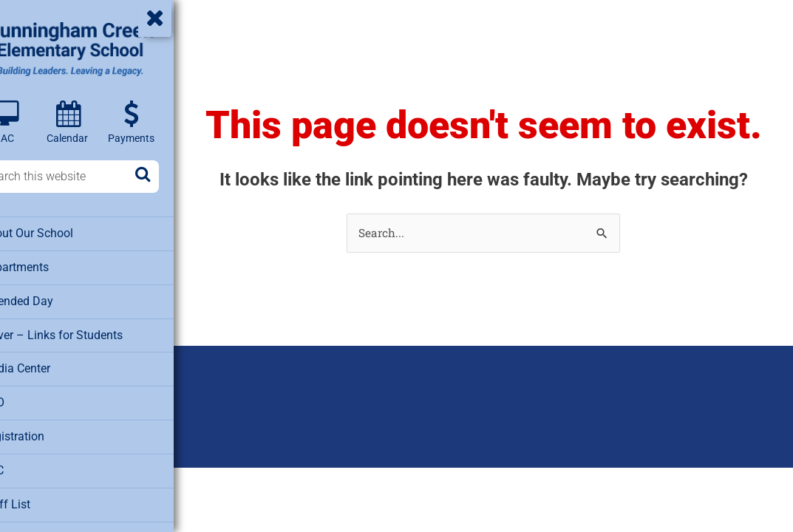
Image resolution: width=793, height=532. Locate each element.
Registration (45, 433)
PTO (25, 400)
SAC (25, 466)
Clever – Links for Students (82, 333)
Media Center (48, 366)
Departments (47, 267)
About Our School (58, 233)
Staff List (37, 499)
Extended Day (48, 300)
